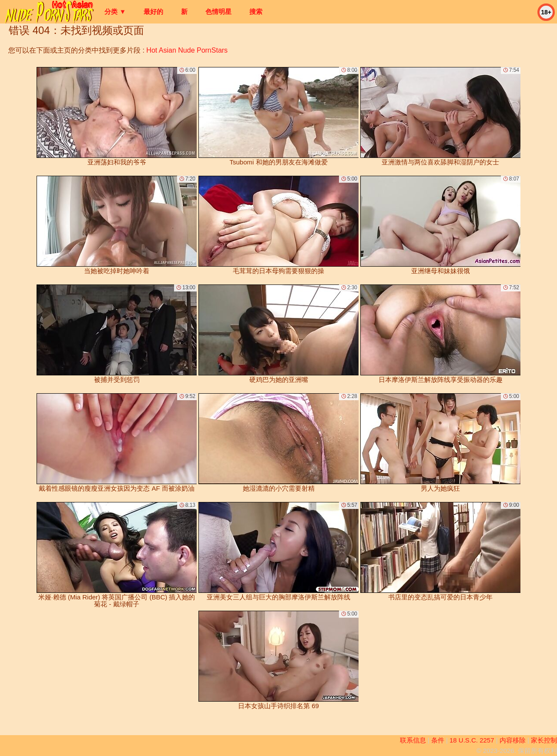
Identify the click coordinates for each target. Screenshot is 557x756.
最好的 (153, 12)
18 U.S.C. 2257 (472, 740)
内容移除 (513, 740)
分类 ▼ (115, 12)
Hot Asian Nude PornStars (187, 50)
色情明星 (218, 12)
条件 (438, 740)
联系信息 (413, 740)
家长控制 (544, 740)
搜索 (256, 12)
